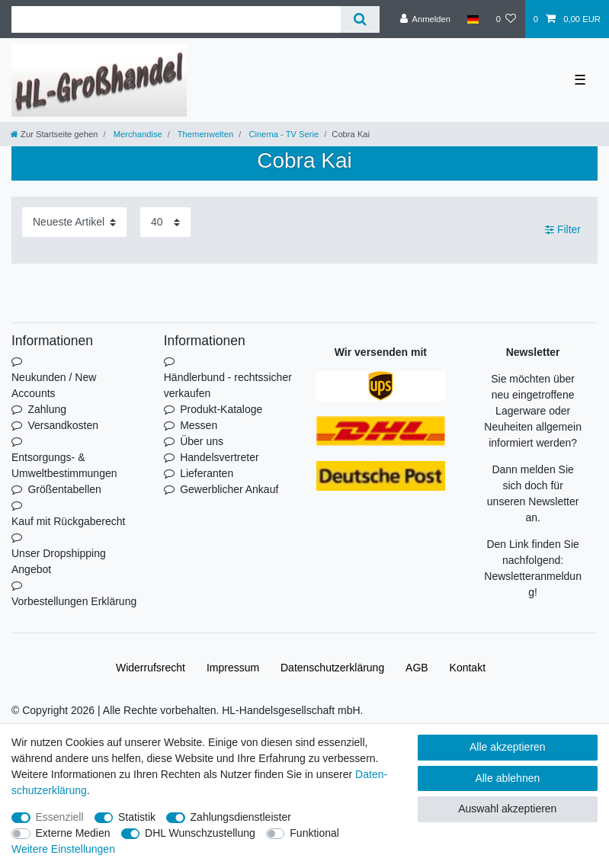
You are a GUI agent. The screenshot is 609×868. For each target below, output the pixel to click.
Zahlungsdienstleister (241, 817)
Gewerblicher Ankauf (229, 489)
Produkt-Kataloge (221, 409)
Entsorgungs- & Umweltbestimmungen (64, 465)
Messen (199, 425)
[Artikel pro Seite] (165, 222)
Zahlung (47, 409)
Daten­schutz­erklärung (332, 668)
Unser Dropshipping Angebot (59, 561)
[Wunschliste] (506, 19)
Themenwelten (204, 134)
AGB (417, 668)
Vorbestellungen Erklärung (74, 601)
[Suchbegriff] (176, 19)
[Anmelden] (425, 19)
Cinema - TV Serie (282, 134)
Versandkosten (63, 425)
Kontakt (468, 668)
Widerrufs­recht (151, 668)
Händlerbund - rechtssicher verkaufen (228, 385)
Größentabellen (64, 489)
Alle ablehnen (507, 778)
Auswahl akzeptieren (507, 809)
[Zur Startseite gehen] (54, 134)
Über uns (202, 441)
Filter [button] (563, 230)
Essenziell (60, 817)
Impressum (233, 668)
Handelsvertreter (220, 457)
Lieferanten (207, 473)
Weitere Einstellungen (63, 849)
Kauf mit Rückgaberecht (68, 521)
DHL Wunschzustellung (200, 833)
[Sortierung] (74, 222)
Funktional (314, 833)
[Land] (473, 19)
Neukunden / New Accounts (54, 385)
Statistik (137, 817)
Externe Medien (73, 833)
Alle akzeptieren (508, 747)
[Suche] (360, 19)
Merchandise (137, 134)
